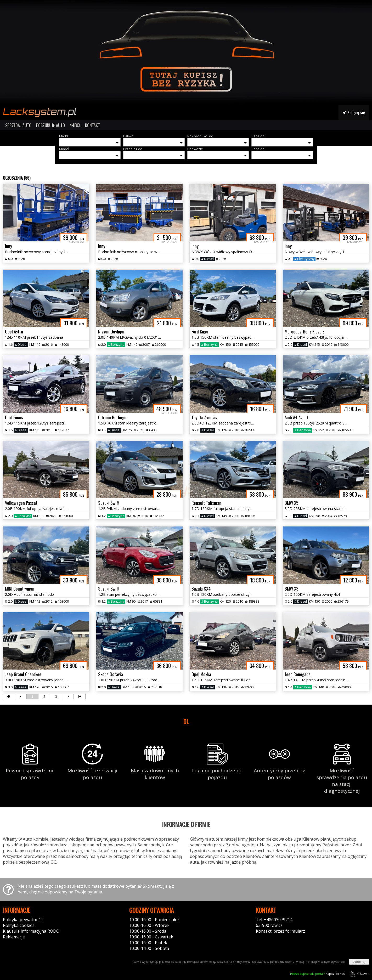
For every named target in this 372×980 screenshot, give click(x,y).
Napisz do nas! (318, 974)
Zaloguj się (354, 112)
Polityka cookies (19, 925)
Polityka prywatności (23, 920)
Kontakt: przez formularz (280, 931)
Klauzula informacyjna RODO (31, 931)
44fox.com (359, 974)
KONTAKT (92, 125)
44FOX (75, 125)
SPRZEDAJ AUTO (18, 125)
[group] (186, 52)
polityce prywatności (333, 962)
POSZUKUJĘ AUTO (50, 125)
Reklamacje (14, 937)
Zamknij (359, 962)
